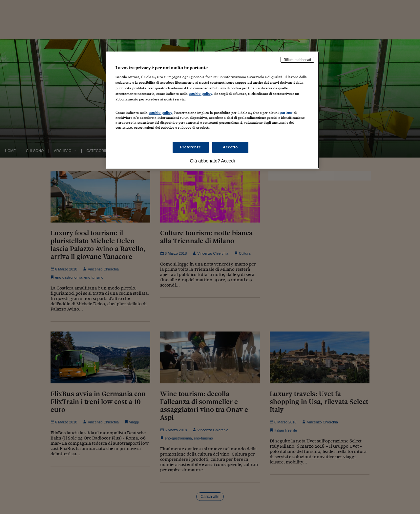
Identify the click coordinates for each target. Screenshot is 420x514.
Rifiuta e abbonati (297, 60)
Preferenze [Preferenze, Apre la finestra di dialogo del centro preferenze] (191, 147)
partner (286, 113)
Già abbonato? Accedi (212, 161)
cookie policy (200, 94)
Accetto (230, 147)
